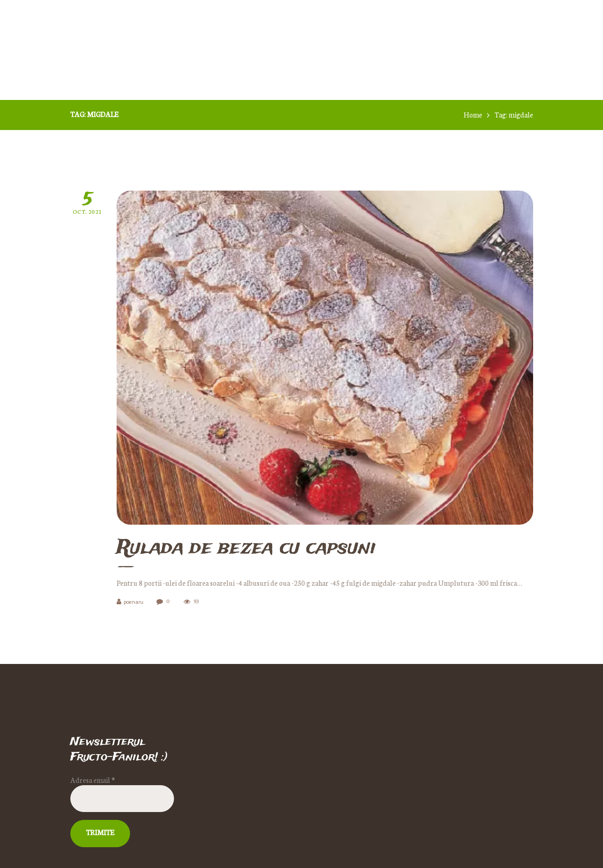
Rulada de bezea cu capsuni (246, 549)
